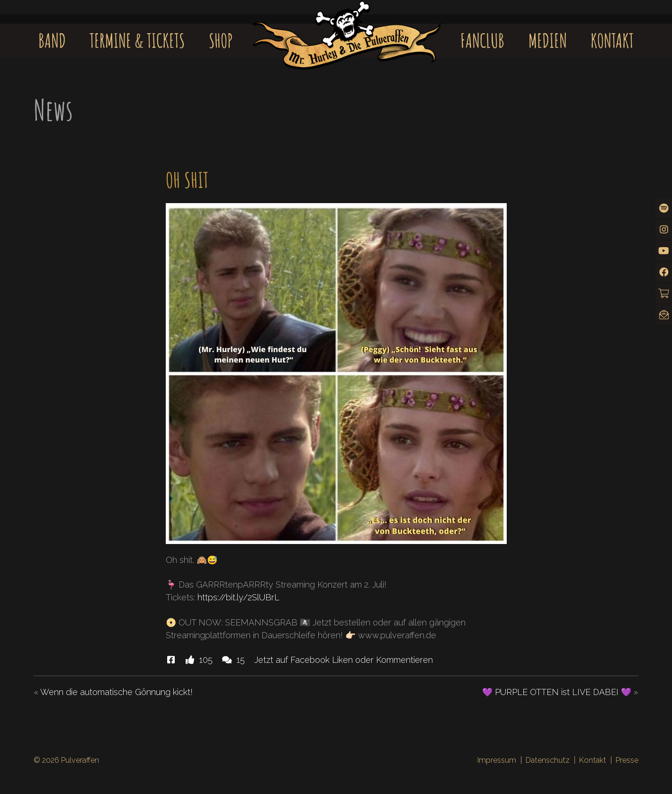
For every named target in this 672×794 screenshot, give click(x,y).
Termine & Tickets (137, 40)
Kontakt (612, 40)
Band (52, 40)
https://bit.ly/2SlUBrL (238, 597)
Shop (221, 40)
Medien (548, 40)
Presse (627, 760)
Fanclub (482, 40)
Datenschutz (548, 760)
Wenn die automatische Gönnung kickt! (116, 692)
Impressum (497, 760)
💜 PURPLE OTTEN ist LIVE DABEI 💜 (557, 692)
